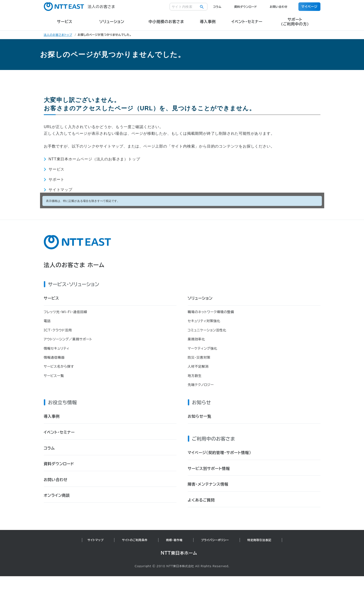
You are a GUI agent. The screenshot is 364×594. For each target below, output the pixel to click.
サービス (56, 169)
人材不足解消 (198, 367)
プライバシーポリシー (215, 540)
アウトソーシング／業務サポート (68, 339)
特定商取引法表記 (259, 540)
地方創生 (195, 376)
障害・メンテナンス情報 (208, 484)
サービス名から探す (59, 367)
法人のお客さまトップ (58, 35)
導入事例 (52, 416)
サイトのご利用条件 (135, 540)
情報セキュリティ (57, 348)
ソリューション (200, 298)
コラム (217, 7)
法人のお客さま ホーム (74, 265)
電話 (47, 321)
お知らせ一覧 (200, 416)
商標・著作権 (174, 540)
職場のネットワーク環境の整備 (211, 312)
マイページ (309, 7)
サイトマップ (61, 190)
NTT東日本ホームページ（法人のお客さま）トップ (94, 159)
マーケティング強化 (203, 348)
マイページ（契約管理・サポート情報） (220, 453)
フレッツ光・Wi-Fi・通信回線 (65, 312)
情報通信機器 (54, 357)
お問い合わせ (279, 7)
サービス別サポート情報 (209, 469)
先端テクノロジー (201, 385)
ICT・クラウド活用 (58, 330)
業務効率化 (197, 339)
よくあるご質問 (201, 500)
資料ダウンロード (246, 7)
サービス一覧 (54, 376)
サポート (56, 179)
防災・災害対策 (199, 357)
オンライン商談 (57, 495)
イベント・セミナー (59, 432)
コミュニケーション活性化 (207, 330)
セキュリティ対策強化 (204, 321)
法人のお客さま (80, 7)
